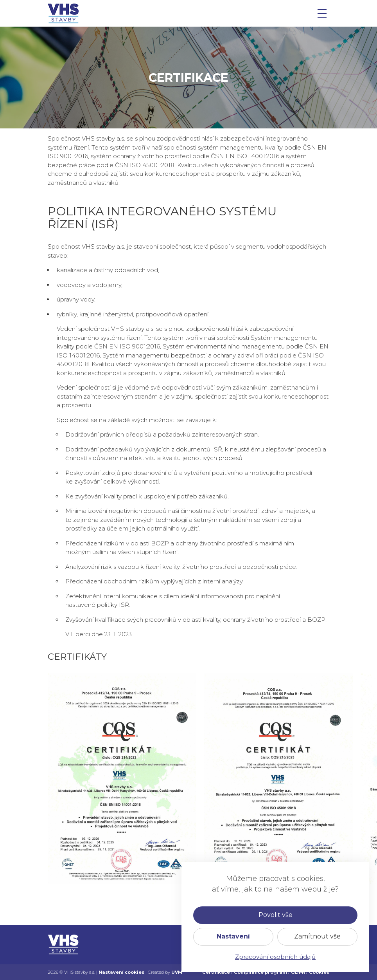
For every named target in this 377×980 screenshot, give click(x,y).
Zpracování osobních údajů (275, 957)
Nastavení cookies (121, 972)
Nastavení (233, 936)
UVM (177, 972)
